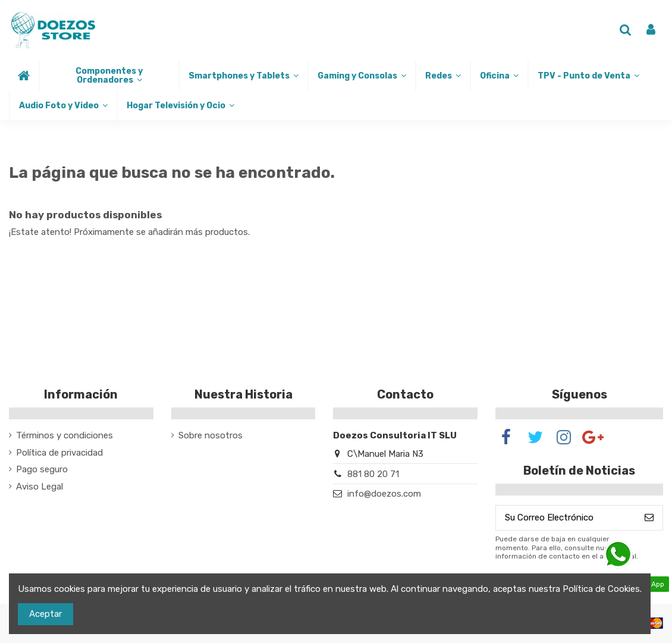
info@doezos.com (384, 494)
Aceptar (45, 614)
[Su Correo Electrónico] (566, 518)
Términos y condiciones (65, 435)
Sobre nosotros (211, 435)
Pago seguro (42, 469)
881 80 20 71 (373, 474)
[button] (109, 76)
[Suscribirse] (649, 518)
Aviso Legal (40, 487)
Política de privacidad (59, 453)
